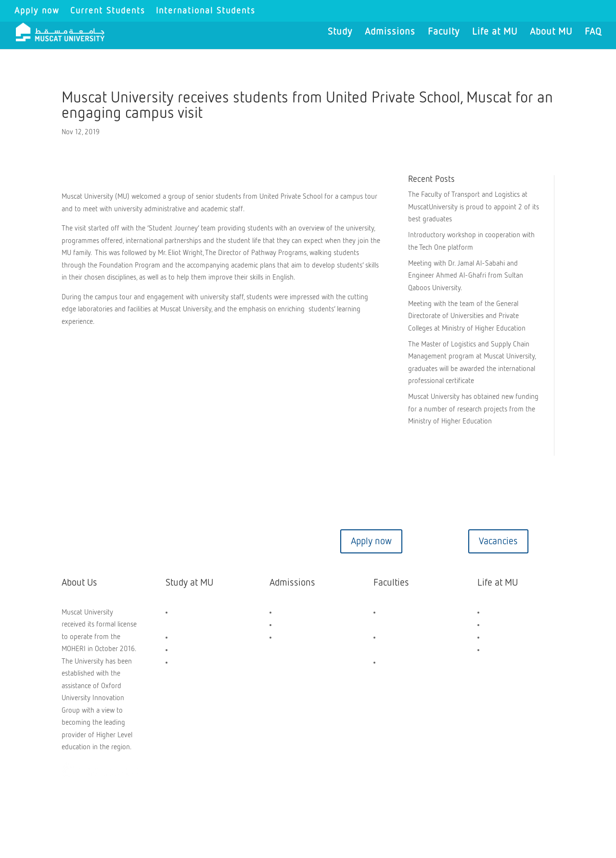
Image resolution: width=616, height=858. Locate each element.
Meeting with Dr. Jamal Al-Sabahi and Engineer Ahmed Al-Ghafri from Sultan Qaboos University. (466, 276)
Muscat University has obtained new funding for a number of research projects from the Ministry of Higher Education (473, 409)
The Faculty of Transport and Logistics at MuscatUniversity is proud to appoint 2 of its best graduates (474, 207)
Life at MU (495, 32)
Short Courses (193, 662)
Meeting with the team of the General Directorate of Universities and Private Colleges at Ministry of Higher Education (467, 316)
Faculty (444, 32)
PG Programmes (197, 650)
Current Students (108, 11)
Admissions (390, 32)
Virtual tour (244, 541)
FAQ (593, 32)
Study (340, 32)
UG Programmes (197, 637)
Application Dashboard (310, 637)
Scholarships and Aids (309, 612)
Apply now (37, 11)
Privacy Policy (249, 808)
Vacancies (498, 541)
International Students (206, 11)
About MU (551, 32)
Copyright (84, 808)
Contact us (117, 541)
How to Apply (297, 625)
